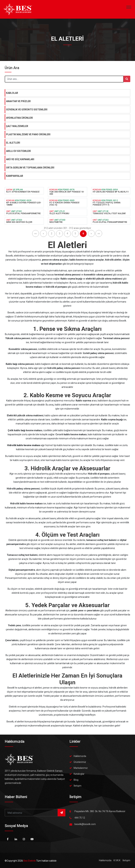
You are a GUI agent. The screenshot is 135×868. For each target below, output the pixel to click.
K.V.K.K (117, 860)
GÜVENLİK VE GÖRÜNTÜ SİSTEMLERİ (27, 110)
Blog (76, 780)
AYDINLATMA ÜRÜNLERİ (19, 118)
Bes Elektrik (30, 861)
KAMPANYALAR (15, 176)
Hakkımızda (80, 756)
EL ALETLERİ (13, 143)
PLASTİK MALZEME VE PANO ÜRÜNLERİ (28, 134)
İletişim (78, 786)
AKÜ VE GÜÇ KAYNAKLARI (20, 159)
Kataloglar (79, 774)
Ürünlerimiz (80, 762)
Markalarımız (81, 768)
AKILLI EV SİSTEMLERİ (18, 151)
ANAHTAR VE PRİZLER (18, 101)
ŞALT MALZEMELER (17, 126)
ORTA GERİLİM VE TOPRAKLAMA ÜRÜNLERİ (30, 168)
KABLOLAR (12, 93)
